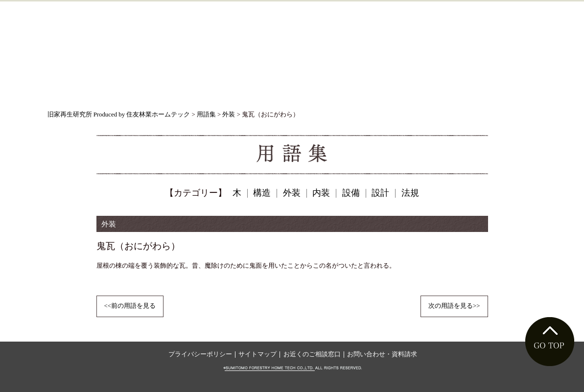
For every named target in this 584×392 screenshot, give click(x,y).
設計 (380, 193)
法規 (410, 193)
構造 (262, 193)
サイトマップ (257, 354)
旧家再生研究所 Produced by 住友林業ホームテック (119, 115)
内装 (321, 193)
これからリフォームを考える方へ (314, 91)
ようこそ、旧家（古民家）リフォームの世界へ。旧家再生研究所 (292, 43)
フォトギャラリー (432, 91)
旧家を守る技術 (189, 91)
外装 (229, 115)
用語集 (506, 91)
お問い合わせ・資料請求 (382, 354)
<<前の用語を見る (130, 306)
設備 (351, 193)
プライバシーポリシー (200, 354)
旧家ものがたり (93, 91)
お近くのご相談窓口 (312, 354)
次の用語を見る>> (454, 306)
